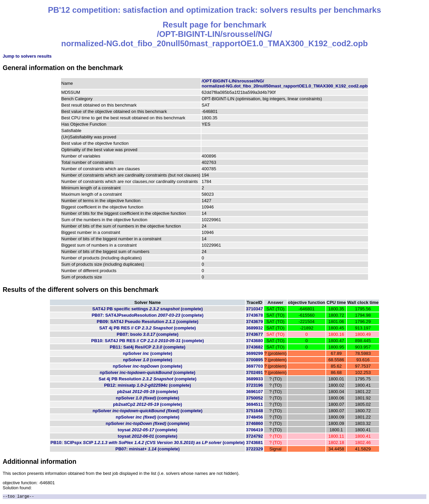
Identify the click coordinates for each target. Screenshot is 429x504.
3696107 (255, 392)
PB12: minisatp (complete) (148, 385)
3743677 (255, 334)
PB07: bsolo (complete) (147, 334)
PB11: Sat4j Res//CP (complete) (147, 347)
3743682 (255, 347)
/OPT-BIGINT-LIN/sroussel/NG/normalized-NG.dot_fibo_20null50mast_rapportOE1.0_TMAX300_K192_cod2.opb (285, 83)
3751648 (255, 411)
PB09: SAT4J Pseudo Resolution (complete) (148, 322)
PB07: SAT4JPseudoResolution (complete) (147, 315)
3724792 (255, 436)
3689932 (255, 328)
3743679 (255, 322)
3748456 (255, 417)
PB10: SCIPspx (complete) (147, 443)
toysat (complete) (147, 430)
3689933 (255, 379)
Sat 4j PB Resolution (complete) (147, 379)
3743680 (255, 341)
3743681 (255, 443)
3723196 (255, 385)
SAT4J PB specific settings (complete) (147, 309)
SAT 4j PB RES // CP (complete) (147, 328)
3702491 (255, 372)
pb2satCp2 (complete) (147, 404)
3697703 (255, 366)
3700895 (255, 360)
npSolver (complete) (148, 353)
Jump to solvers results (27, 56)
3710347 (255, 309)
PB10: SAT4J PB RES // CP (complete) (147, 341)
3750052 (255, 398)
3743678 (255, 315)
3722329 (255, 449)
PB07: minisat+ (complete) (147, 449)
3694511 (255, 404)
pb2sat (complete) (148, 392)
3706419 (255, 430)
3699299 (255, 353)
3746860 (255, 423)
